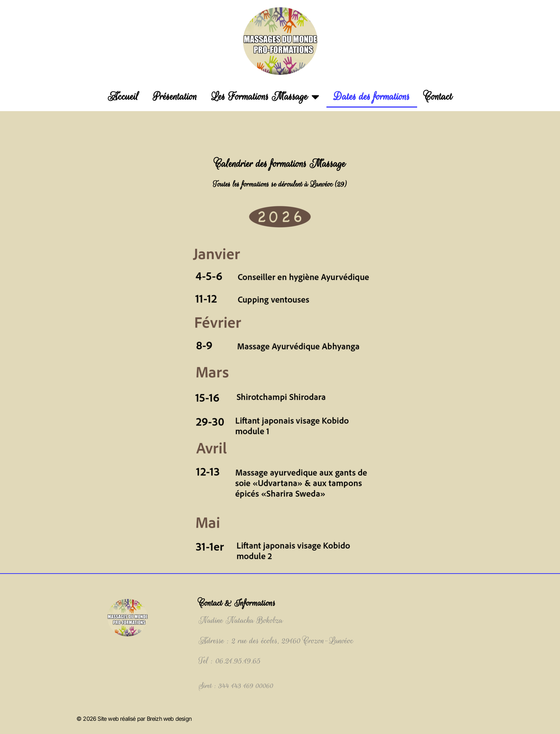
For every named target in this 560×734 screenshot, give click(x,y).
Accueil (123, 97)
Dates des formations (372, 97)
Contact (438, 97)
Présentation (175, 97)
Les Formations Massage (265, 97)
